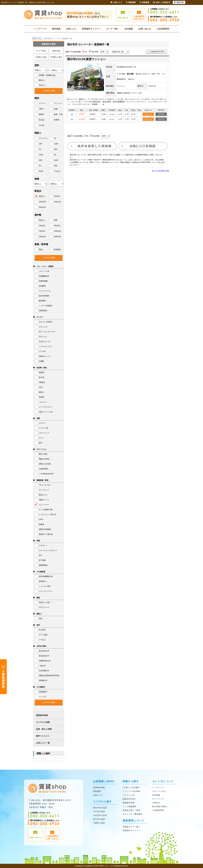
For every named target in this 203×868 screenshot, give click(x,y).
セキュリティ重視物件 (133, 814)
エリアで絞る (41, 51)
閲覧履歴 (97, 791)
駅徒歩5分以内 (129, 799)
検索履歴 (144, 2)
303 (72, 114)
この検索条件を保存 (156, 52)
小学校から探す (41, 57)
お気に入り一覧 (43, 743)
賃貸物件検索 (42, 715)
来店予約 (179, 2)
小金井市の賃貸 (100, 815)
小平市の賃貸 (99, 812)
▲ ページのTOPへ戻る (160, 171)
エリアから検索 (43, 722)
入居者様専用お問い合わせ (139, 15)
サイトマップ (158, 799)
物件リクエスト (43, 736)
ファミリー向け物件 (132, 791)
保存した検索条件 (162, 2)
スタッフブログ (159, 791)
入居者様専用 (163, 29)
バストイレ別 (129, 795)
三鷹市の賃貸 (99, 823)
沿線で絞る (56, 51)
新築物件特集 (129, 803)
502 (72, 119)
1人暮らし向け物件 (131, 787)
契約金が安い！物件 (132, 810)
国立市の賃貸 (99, 819)
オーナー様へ (113, 29)
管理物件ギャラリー (91, 29)
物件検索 (56, 29)
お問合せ (156, 803)
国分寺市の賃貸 (100, 808)
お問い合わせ (123, 15)
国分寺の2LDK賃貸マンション (86, 59)
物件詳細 (161, 114)
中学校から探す (56, 57)
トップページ (40, 29)
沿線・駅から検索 (44, 729)
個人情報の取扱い (160, 806)
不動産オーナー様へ (132, 827)
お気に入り (71, 29)
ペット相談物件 (130, 806)
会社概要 (129, 29)
